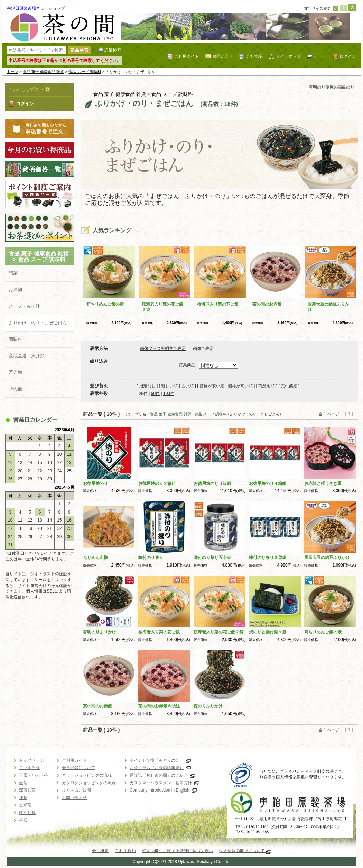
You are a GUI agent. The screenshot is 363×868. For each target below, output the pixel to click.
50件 (155, 394)
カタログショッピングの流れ (89, 783)
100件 (169, 394)
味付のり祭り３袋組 (268, 558)
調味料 (15, 339)
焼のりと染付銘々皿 (268, 632)
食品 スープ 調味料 (85, 72)
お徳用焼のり (95, 483)
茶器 (23, 820)
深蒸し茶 (27, 790)
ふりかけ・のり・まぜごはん (38, 323)
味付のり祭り (151, 558)
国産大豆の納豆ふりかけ (327, 558)
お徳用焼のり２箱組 (157, 483)
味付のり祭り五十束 (212, 558)
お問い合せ (223, 56)
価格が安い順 (212, 386)
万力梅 (15, 372)
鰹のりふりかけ (208, 706)
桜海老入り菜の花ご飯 (218, 304)
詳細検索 (113, 50)
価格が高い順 (240, 386)
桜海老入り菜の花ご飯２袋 (218, 632)
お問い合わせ (74, 798)
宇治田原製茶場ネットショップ (36, 8)
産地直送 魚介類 (27, 356)
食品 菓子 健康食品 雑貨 (44, 72)
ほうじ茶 (27, 813)
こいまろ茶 (29, 768)
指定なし (147, 386)
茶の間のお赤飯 (267, 304)
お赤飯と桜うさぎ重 (323, 483)
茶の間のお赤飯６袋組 (159, 706)
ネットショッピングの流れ (87, 775)
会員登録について (78, 768)
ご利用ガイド (187, 56)
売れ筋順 (289, 386)
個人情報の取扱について (245, 851)
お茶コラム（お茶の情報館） (160, 768)
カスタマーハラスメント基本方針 (164, 783)
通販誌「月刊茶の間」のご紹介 (162, 775)
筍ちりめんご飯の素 (105, 304)
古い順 (187, 386)
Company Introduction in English (163, 790)
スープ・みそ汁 (24, 306)
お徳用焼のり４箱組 (268, 483)
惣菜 (13, 273)
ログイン (348, 56)
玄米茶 (25, 805)
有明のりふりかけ (100, 632)
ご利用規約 (125, 851)
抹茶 (23, 798)
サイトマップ (288, 56)
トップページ (31, 760)
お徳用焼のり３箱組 (212, 483)
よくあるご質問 (76, 790)
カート (320, 56)
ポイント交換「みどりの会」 (160, 760)
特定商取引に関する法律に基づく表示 (178, 851)
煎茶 (23, 783)
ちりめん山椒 (95, 558)
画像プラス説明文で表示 (163, 349)
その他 (15, 389)
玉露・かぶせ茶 (34, 775)
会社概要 (254, 56)
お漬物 (15, 290)
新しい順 (169, 386)
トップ (13, 72)
